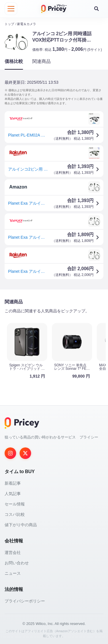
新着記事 (13, 483)
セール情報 (15, 504)
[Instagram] (10, 453)
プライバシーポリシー (25, 601)
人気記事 (13, 494)
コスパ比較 (15, 514)
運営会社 (13, 552)
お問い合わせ (17, 563)
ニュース (13, 573)
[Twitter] (25, 453)
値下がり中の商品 (21, 525)
